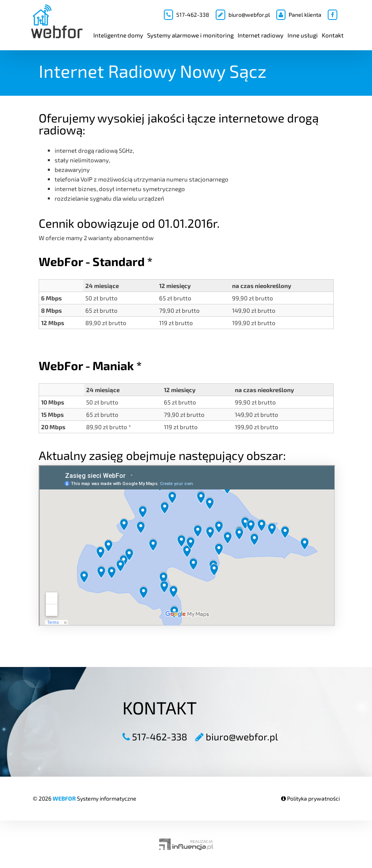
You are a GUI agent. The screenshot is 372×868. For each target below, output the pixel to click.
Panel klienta (299, 15)
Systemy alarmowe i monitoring (190, 35)
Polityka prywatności (310, 798)
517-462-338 (187, 15)
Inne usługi (303, 35)
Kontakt (333, 35)
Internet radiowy (261, 35)
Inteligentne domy (118, 35)
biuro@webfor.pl (243, 15)
